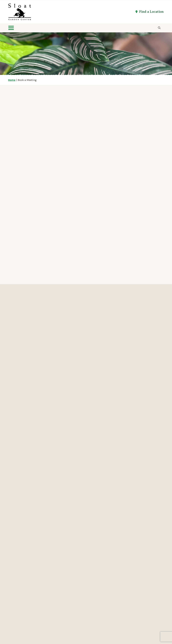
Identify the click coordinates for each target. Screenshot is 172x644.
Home (12, 80)
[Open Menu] (11, 28)
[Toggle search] (159, 28)
